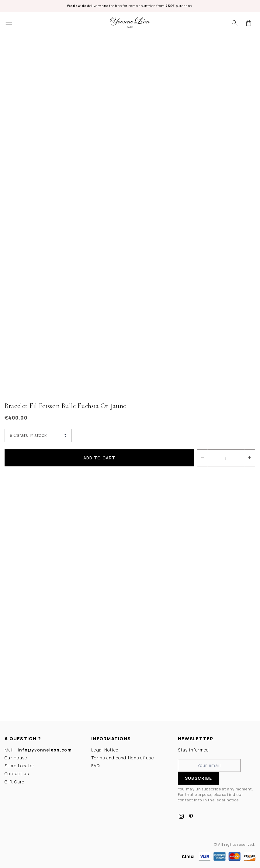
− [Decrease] (203, 458)
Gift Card (15, 782)
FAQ (95, 766)
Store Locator (19, 766)
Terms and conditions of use (123, 758)
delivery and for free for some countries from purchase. (130, 6)
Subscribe (198, 778)
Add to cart (99, 458)
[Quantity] (226, 458)
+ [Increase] (250, 458)
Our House (16, 758)
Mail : (38, 750)
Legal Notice (105, 750)
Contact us (17, 774)
